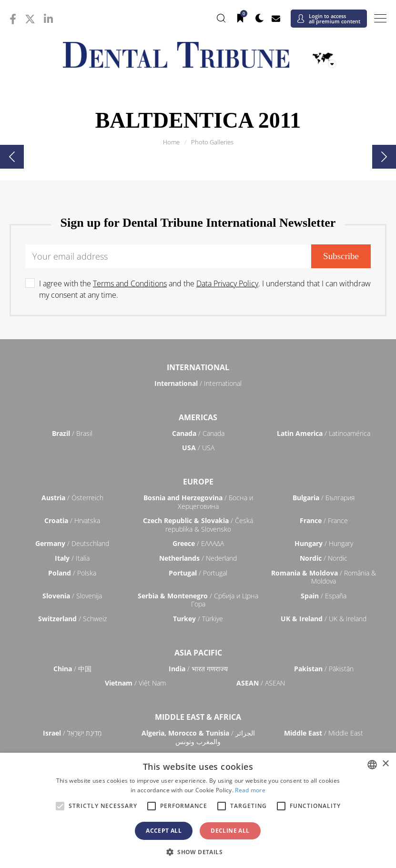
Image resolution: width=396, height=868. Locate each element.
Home (171, 142)
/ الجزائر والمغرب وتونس (198, 737)
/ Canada (198, 433)
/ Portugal (198, 573)
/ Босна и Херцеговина (198, 502)
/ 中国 (72, 669)
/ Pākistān (324, 669)
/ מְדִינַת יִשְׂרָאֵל (72, 733)
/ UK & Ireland (324, 619)
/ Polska (72, 573)
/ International (198, 383)
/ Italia (72, 558)
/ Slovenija (72, 596)
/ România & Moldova (324, 577)
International (198, 367)
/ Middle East (324, 733)
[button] (198, 852)
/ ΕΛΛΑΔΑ (198, 543)
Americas (198, 417)
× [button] (385, 764)
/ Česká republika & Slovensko (198, 525)
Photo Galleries (212, 142)
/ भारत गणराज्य (198, 669)
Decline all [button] (230, 831)
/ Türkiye (198, 619)
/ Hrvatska (72, 520)
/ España (324, 596)
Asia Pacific (198, 653)
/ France (324, 520)
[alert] (198, 810)
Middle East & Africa (198, 717)
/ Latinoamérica (324, 433)
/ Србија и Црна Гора (198, 600)
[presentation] (12, 157)
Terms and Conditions (130, 283)
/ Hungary (324, 543)
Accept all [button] (164, 831)
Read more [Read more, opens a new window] (250, 790)
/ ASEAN (261, 683)
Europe (198, 482)
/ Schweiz (72, 619)
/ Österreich (72, 498)
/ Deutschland (72, 543)
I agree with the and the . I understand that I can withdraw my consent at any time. (205, 289)
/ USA (198, 448)
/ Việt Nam (135, 683)
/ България (324, 498)
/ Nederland (198, 558)
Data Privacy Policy (227, 283)
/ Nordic (324, 558)
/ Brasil (72, 433)
